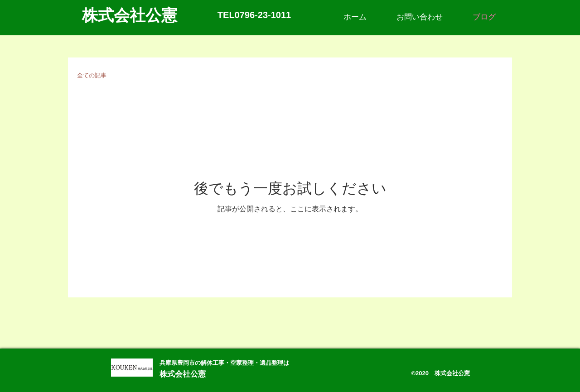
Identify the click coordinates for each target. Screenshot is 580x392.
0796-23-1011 (263, 15)
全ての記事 (92, 75)
